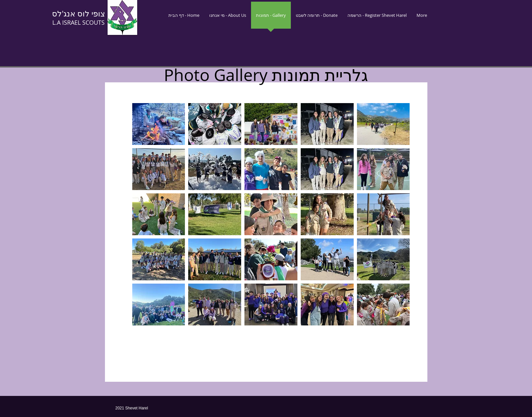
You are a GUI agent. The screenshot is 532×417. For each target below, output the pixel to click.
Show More (271, 331)
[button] (159, 124)
